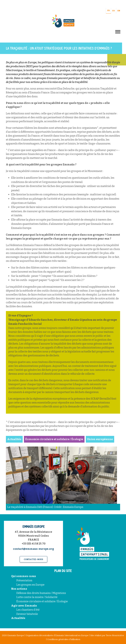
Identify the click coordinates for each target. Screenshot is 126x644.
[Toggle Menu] (118, 32)
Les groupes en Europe (30, 585)
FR (108, 11)
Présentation (24, 580)
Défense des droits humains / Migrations (41, 593)
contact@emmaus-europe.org (33, 549)
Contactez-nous (33, 559)
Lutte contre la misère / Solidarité (37, 597)
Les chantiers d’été (28, 610)
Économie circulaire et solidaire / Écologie (42, 601)
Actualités (18, 618)
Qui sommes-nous (24, 576)
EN (119, 11)
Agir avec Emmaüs (24, 606)
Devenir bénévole (27, 614)
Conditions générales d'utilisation (64, 639)
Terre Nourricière (115, 635)
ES (114, 11)
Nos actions (19, 589)
